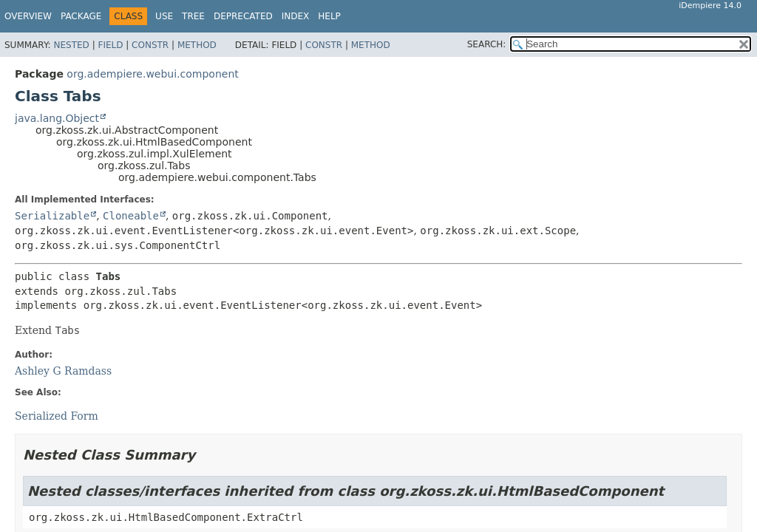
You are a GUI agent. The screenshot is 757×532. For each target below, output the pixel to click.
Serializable (52, 216)
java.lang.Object (57, 118)
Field (110, 45)
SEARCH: (487, 44)
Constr (150, 45)
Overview (28, 16)
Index (296, 16)
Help (329, 16)
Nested (71, 45)
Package (81, 16)
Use (164, 16)
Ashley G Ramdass (63, 371)
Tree (193, 16)
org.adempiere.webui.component (152, 74)
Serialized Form (57, 416)
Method (197, 45)
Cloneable (131, 216)
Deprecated (243, 16)
